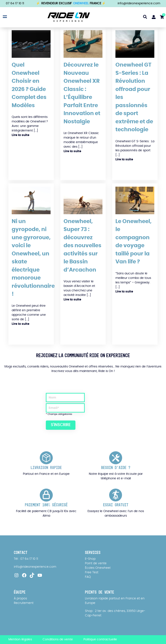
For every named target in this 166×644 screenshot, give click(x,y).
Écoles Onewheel (98, 568)
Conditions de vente (58, 639)
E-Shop (90, 559)
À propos (20, 599)
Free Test (92, 572)
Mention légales (20, 639)
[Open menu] (4, 17)
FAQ (88, 577)
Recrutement (24, 603)
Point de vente (96, 563)
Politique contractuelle (100, 639)
